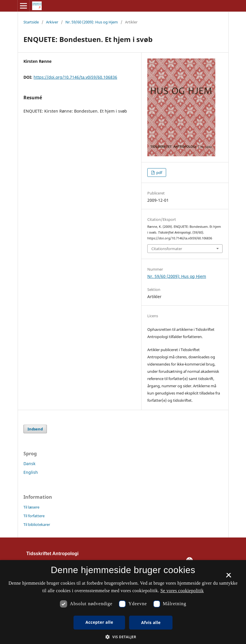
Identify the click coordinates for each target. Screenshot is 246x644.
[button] (123, 637)
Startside (31, 22)
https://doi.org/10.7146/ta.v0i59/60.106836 (75, 77)
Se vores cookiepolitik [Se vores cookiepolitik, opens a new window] (182, 591)
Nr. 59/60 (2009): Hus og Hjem (92, 22)
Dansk (29, 464)
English (31, 472)
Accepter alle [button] (99, 622)
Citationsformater (167, 249)
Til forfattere (34, 516)
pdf (159, 173)
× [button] (228, 577)
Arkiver (52, 22)
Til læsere (31, 507)
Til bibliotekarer (37, 524)
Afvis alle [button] (151, 622)
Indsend (35, 429)
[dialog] (123, 602)
